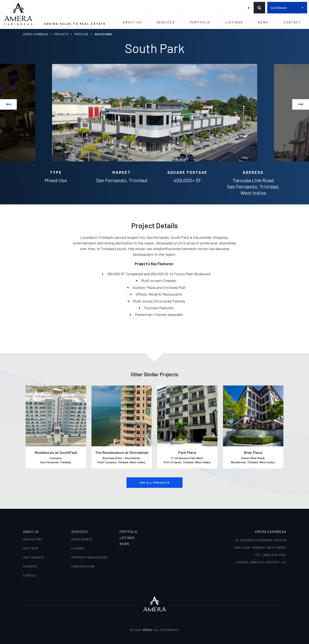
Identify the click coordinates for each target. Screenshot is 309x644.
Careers (30, 566)
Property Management (90, 557)
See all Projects (154, 482)
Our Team (31, 548)
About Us (132, 22)
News (263, 22)
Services (166, 22)
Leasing (78, 548)
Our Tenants (34, 557)
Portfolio (200, 22)
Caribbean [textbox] (279, 8)
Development (82, 539)
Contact (292, 22)
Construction (83, 566)
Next (301, 104)
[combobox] (287, 8)
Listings (234, 22)
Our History (33, 539)
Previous (8, 104)
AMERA (147, 630)
